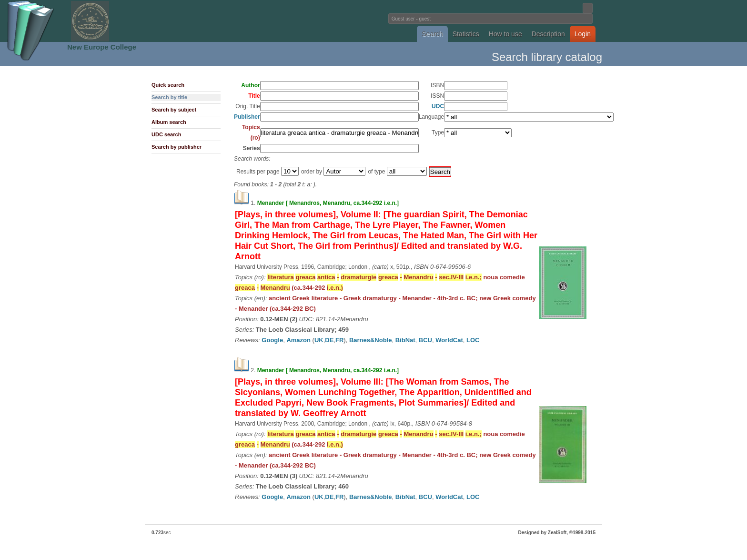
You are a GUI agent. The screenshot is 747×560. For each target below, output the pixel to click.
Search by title (169, 97)
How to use (505, 34)
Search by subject (174, 110)
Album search (169, 122)
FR (339, 340)
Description (548, 34)
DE (329, 340)
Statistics (466, 34)
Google (272, 340)
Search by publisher (177, 147)
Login (583, 34)
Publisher (247, 117)
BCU (425, 340)
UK (319, 340)
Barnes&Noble (371, 340)
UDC (438, 106)
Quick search (168, 85)
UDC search (166, 134)
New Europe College (102, 47)
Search (432, 34)
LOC (473, 340)
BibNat (405, 340)
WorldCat (449, 340)
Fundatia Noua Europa (217, 21)
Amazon (298, 340)
